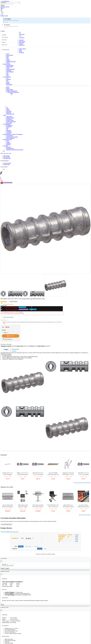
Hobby (8, 87)
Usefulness (36, 546)
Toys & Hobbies (7, 77)
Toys (7, 78)
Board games (9, 84)
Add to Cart (11, 336)
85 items (28, 538)
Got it (2, 605)
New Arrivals (5, 37)
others (8, 56)
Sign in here (22, 34)
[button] (45, 14)
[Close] (1, 561)
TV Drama (22, 53)
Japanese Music (10, 65)
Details (21, 312)
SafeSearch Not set (5, 7)
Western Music (10, 67)
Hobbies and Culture (11, 61)
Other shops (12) (9, 317)
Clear (45, 549)
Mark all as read (4, 16)
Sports (8, 59)
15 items (77, 535)
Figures (8, 88)
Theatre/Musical (10, 72)
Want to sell (4, 45)
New (14, 307)
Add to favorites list (7, 339)
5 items (77, 536)
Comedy (8, 60)
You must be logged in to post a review (9, 532)
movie (20, 51)
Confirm (7, 569)
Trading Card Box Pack (12, 91)
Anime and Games (10, 69)
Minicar (8, 83)
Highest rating (28, 546)
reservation (4, 40)
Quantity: (4, 564)
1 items (77, 540)
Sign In (2, 8)
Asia (7, 76)
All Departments (5, 50)
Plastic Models (10, 90)
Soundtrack (9, 70)
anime (20, 50)
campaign (4, 35)
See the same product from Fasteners (82, 483)
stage (7, 58)
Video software (23, 49)
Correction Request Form (6, 524)
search (3, 5)
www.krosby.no (6, 1)
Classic (8, 68)
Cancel (3, 569)
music (8, 54)
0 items (77, 541)
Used (20, 309)
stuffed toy (9, 79)
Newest (21, 546)
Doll (7, 81)
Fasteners (14, 351)
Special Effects (10, 55)
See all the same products (85, 515)
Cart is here (22, 38)
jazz (7, 73)
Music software (7, 64)
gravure (8, 63)
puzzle (8, 82)
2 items (77, 538)
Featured (4, 42)
